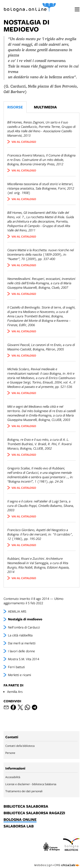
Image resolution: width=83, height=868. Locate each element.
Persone (10, 753)
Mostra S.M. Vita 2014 (24, 659)
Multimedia (45, 107)
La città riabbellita (20, 635)
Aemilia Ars (15, 691)
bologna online (20, 820)
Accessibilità (13, 777)
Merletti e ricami (19, 675)
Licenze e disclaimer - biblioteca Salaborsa (31, 784)
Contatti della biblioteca (20, 746)
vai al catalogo (24, 142)
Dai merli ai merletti (22, 643)
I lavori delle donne (21, 651)
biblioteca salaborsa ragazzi (34, 813)
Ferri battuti (16, 667)
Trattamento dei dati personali (24, 791)
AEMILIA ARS (17, 611)
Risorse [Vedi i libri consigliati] (15, 107)
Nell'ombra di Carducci (24, 627)
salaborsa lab (19, 826)
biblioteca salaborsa (26, 807)
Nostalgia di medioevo (25, 619)
